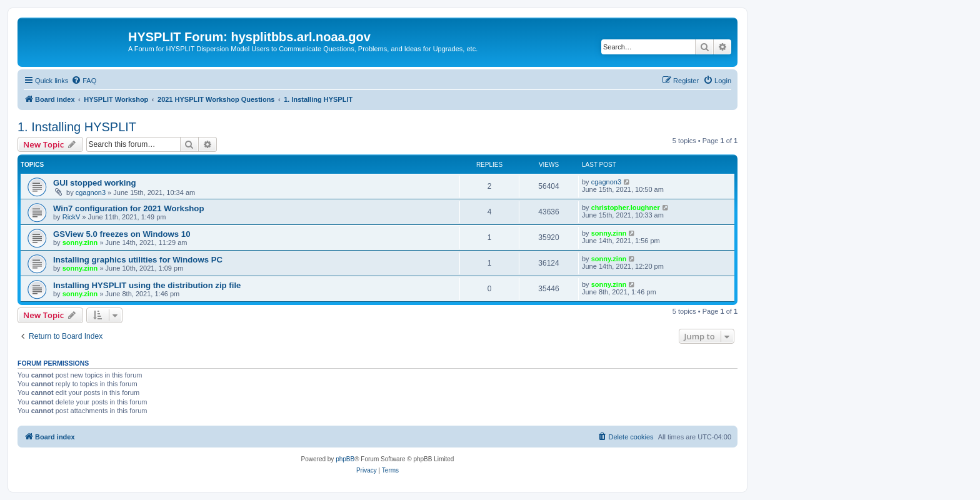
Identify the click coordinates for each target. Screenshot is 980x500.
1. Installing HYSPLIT (77, 127)
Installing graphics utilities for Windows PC (138, 260)
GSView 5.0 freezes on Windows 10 (122, 234)
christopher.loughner (626, 207)
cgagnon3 (91, 192)
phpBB (345, 459)
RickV (72, 217)
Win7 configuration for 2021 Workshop (128, 208)
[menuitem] (84, 81)
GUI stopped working (95, 183)
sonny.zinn (80, 242)
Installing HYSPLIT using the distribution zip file (147, 285)
